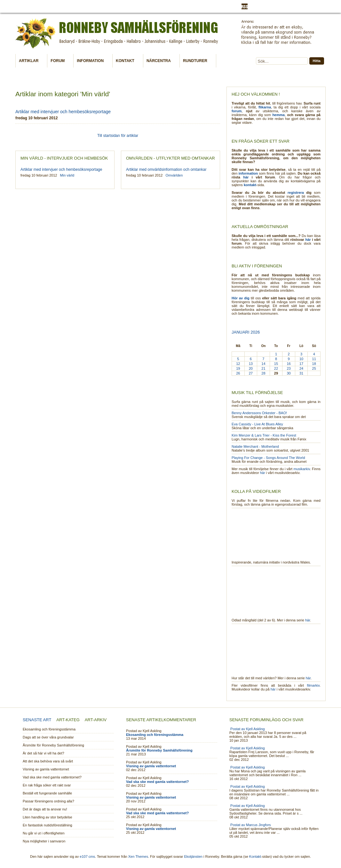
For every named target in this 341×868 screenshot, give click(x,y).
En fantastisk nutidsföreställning (48, 825)
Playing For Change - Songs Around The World (268, 458)
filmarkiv (313, 685)
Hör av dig (241, 298)
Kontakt (126, 61)
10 (301, 359)
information (248, 173)
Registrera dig (284, 7)
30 (289, 373)
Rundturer (196, 61)
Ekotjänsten (193, 856)
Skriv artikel (195, 6)
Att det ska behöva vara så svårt (48, 761)
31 (301, 373)
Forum (59, 61)
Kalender (95, 6)
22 (276, 368)
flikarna (265, 107)
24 (301, 368)
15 (276, 364)
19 (238, 368)
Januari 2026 (246, 332)
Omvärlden (169, 6)
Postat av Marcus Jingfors (251, 825)
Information (47, 6)
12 (238, 364)
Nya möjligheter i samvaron (44, 841)
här (246, 177)
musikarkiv (302, 469)
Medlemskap (120, 6)
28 (263, 373)
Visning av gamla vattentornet (46, 769)
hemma (278, 115)
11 (314, 359)
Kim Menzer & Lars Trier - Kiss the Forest (264, 435)
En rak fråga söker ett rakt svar (47, 785)
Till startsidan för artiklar (118, 136)
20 (251, 368)
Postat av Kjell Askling (248, 729)
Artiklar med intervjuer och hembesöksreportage (63, 112)
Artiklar (30, 61)
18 (314, 364)
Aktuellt (24, 6)
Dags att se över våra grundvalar (48, 737)
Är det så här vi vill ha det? (44, 753)
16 (289, 364)
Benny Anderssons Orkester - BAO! (259, 413)
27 (251, 373)
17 (301, 364)
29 (276, 373)
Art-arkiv (96, 720)
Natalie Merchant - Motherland (255, 446)
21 (263, 368)
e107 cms (87, 856)
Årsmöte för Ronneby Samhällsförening (53, 745)
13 (251, 364)
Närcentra (160, 61)
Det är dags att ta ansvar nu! (45, 809)
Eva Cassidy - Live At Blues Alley (257, 424)
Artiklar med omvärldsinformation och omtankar (166, 170)
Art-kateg (68, 720)
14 (263, 364)
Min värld (145, 6)
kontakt (250, 185)
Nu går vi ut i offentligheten (44, 833)
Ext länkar (72, 6)
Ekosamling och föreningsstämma (49, 729)
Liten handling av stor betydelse (48, 817)
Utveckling (221, 6)
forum (237, 111)
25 (314, 368)
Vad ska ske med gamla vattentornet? (52, 777)
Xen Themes (138, 856)
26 (238, 373)
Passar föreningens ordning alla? (48, 801)
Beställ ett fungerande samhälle (47, 793)
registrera (296, 193)
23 (289, 368)
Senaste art (37, 720)
